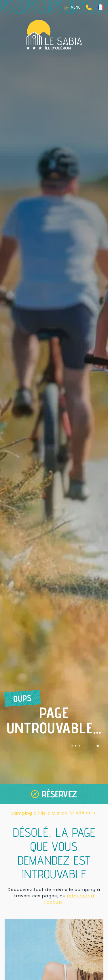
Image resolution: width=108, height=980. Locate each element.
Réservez (59, 794)
